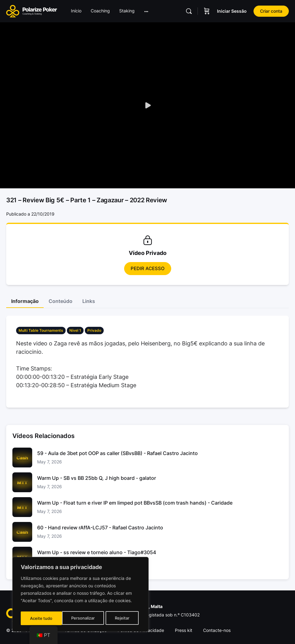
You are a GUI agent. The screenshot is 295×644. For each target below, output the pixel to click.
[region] (80, 595)
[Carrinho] (207, 11)
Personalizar (42, 618)
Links (89, 301)
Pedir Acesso (148, 268)
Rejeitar (81, 618)
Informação (25, 301)
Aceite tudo (120, 618)
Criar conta (271, 11)
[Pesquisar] (189, 11)
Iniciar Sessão (232, 11)
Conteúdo (61, 301)
